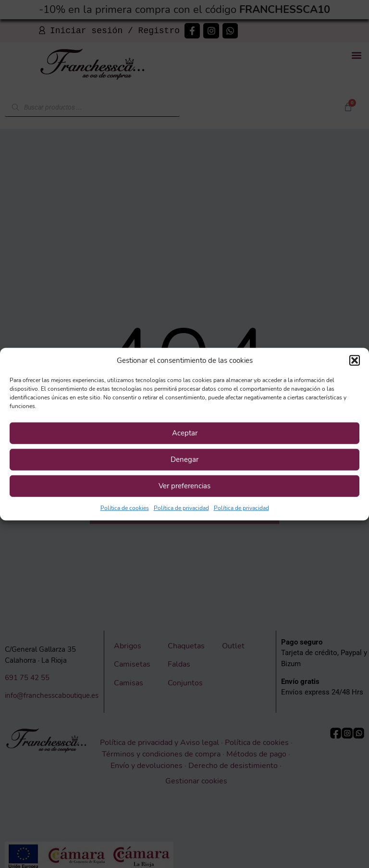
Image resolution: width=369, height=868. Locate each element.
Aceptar (185, 433)
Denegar (184, 459)
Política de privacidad (181, 508)
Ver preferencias (184, 486)
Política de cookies (125, 508)
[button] (355, 360)
